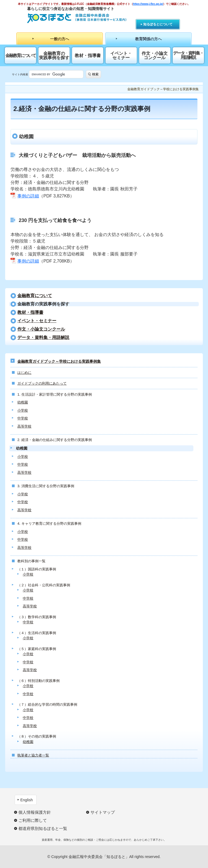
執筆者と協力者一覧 (33, 755)
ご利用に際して (33, 820)
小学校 (23, 410)
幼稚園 (23, 402)
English (27, 800)
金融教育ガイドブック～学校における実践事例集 (59, 361)
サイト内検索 (20, 74)
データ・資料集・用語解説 (188, 55)
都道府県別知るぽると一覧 (43, 828)
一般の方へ (60, 39)
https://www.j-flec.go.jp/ (148, 4)
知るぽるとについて (158, 24)
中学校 (23, 418)
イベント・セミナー (121, 55)
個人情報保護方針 (35, 812)
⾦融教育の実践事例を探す (54, 55)
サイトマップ (103, 812)
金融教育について (21, 55)
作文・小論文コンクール (155, 55)
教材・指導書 (88, 55)
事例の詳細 (28, 196)
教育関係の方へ (148, 39)
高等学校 (24, 426)
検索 (95, 74)
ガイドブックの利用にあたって (42, 383)
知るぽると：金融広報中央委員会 (77, 18)
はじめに (24, 373)
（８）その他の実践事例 (37, 736)
